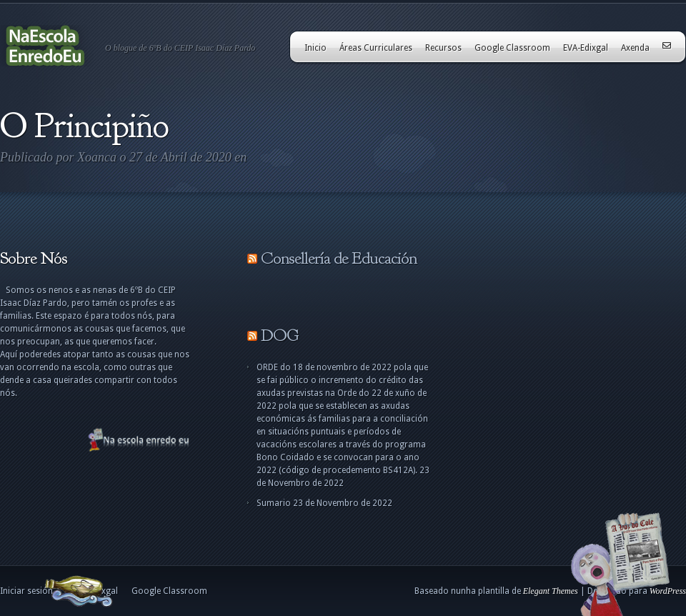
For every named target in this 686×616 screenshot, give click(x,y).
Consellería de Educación (339, 258)
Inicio (315, 48)
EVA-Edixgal (586, 48)
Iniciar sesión (26, 591)
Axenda (635, 48)
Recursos (443, 48)
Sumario (274, 503)
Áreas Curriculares (376, 48)
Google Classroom (512, 48)
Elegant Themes (551, 591)
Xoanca (97, 157)
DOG (279, 335)
